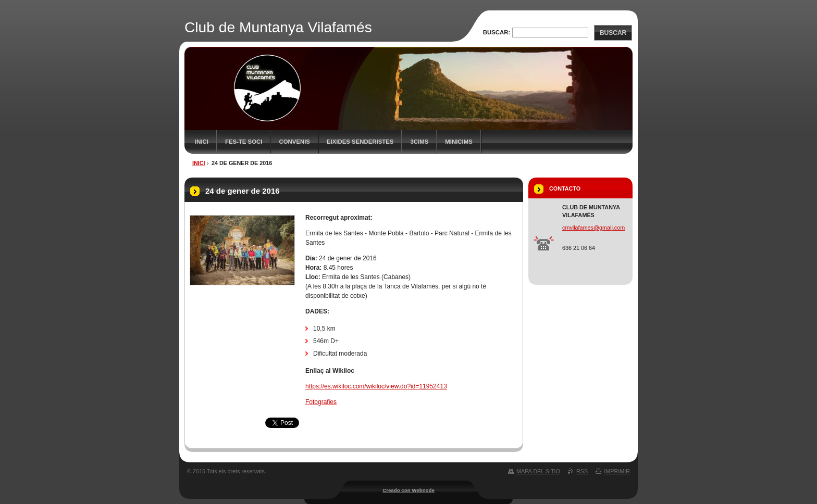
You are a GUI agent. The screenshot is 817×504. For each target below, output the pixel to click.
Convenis (294, 142)
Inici (202, 142)
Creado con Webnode (408, 490)
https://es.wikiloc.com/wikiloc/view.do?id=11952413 (376, 386)
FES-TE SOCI (244, 142)
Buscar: (497, 32)
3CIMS (419, 142)
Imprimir (617, 471)
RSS (582, 471)
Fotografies (321, 402)
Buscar (613, 33)
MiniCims (459, 142)
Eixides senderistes (360, 142)
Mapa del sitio (538, 471)
